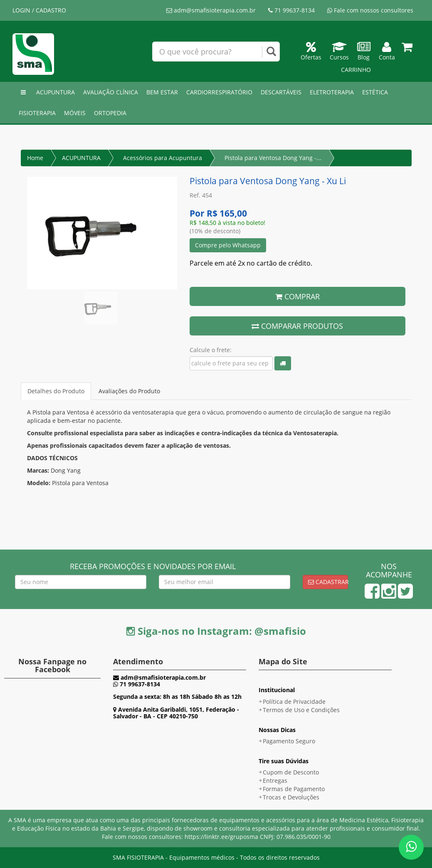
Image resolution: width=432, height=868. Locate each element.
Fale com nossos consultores (370, 10)
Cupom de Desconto (291, 772)
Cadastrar (328, 582)
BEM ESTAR (162, 92)
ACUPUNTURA (56, 92)
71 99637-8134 (291, 10)
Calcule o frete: (211, 350)
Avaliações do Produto (129, 391)
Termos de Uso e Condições (301, 710)
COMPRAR (297, 296)
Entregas (275, 780)
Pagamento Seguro (289, 741)
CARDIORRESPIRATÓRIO (219, 92)
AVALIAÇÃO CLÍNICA (111, 92)
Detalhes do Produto (56, 391)
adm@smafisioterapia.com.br (211, 10)
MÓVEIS (75, 113)
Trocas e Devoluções (291, 797)
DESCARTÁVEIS (281, 92)
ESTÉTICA (375, 92)
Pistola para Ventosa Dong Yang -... (273, 158)
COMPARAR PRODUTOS (297, 326)
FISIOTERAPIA (37, 113)
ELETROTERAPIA (332, 92)
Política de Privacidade (294, 702)
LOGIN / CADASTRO (39, 10)
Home (35, 158)
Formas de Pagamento (294, 789)
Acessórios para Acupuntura (163, 158)
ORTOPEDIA (110, 113)
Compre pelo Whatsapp (228, 245)
